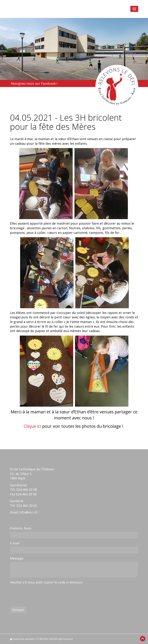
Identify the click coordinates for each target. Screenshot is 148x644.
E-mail (15, 543)
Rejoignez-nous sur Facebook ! (34, 83)
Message (17, 558)
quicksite (29, 639)
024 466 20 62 (27, 506)
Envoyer (18, 610)
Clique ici (32, 426)
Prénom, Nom (21, 528)
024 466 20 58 (26, 494)
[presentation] (37, 593)
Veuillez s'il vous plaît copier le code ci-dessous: (46, 582)
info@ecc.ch (28, 512)
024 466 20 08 (27, 490)
